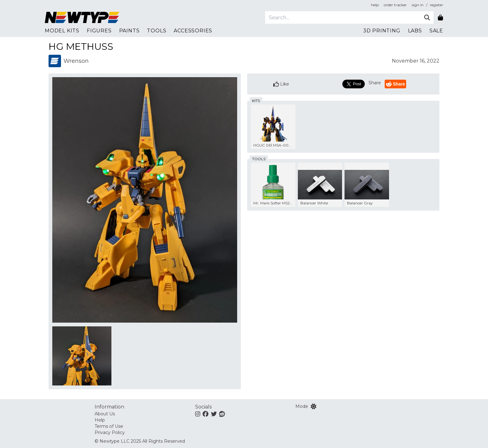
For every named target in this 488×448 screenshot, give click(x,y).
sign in (418, 5)
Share (375, 83)
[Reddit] (222, 414)
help (375, 5)
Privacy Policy (110, 432)
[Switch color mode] (314, 406)
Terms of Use (109, 426)
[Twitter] (214, 414)
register (436, 5)
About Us (105, 414)
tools (259, 159)
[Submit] (427, 17)
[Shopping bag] (440, 17)
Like (281, 84)
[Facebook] (206, 414)
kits (256, 101)
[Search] (343, 17)
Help (100, 420)
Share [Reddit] (395, 84)
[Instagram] (198, 414)
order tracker (395, 5)
